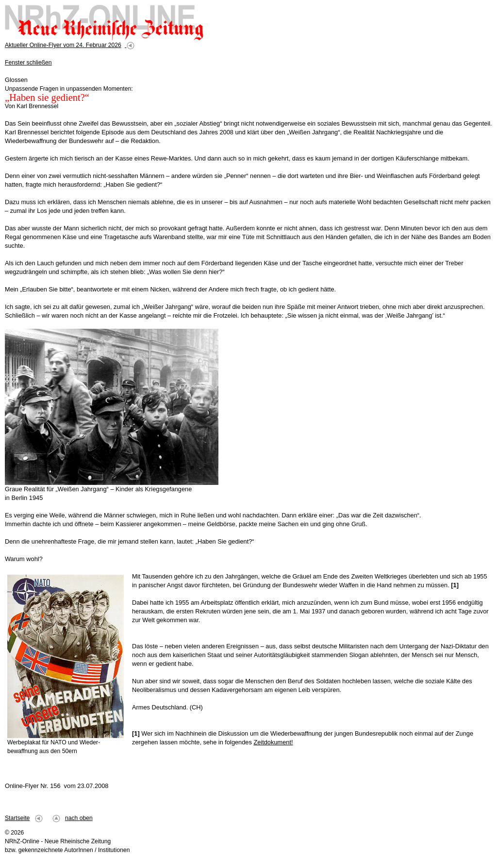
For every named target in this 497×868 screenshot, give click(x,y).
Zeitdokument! (273, 742)
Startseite (17, 818)
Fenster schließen (28, 63)
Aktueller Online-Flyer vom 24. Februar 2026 (63, 45)
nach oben (79, 818)
